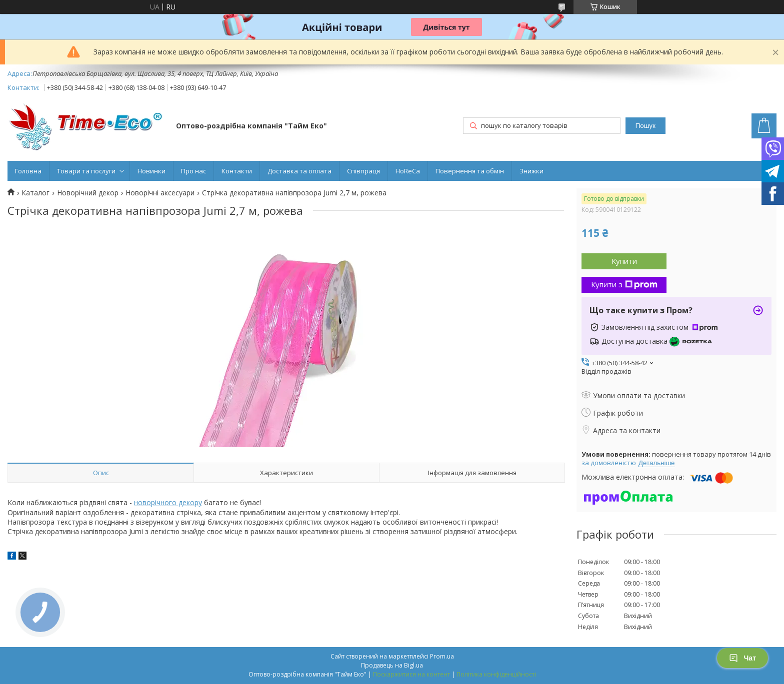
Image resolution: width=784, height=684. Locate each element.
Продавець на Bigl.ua (392, 665)
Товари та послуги (86, 171)
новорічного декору (168, 502)
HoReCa (408, 171)
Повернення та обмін (470, 171)
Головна (28, 171)
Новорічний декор (88, 193)
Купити (624, 261)
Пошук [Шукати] (645, 126)
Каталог (35, 193)
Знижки (531, 171)
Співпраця (363, 171)
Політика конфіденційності (496, 674)
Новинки (151, 171)
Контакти (237, 171)
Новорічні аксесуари (160, 193)
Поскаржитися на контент (411, 674)
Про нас (193, 171)
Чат (742, 658)
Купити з (624, 284)
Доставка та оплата (299, 171)
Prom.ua (442, 656)
